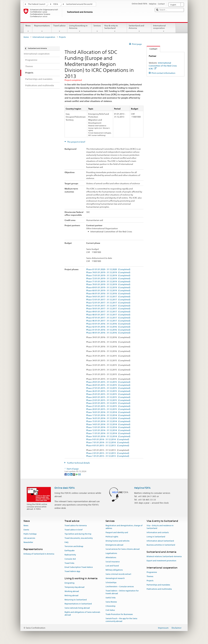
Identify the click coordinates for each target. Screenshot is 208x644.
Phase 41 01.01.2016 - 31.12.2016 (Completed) (108, 330)
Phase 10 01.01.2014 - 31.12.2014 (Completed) (108, 436)
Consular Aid (70, 559)
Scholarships (111, 582)
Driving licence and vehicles (118, 541)
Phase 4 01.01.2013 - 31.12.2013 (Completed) (108, 446)
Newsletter (28, 542)
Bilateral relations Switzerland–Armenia (164, 557)
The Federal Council (37, 4)
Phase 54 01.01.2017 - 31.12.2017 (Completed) (108, 297)
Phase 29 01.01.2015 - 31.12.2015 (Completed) (108, 382)
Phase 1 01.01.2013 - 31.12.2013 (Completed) (108, 456)
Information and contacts (158, 532)
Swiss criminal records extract (118, 574)
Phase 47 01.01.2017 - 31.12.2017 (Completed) (108, 318)
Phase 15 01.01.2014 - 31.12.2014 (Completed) (108, 421)
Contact (152, 49)
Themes (150, 576)
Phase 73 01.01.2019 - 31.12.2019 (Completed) (108, 276)
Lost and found (112, 566)
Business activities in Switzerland (161, 545)
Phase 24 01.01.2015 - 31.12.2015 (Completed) (108, 397)
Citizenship (110, 606)
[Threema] (74, 474)
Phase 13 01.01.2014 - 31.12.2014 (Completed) (108, 427)
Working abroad (72, 591)
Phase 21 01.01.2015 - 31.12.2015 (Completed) (108, 406)
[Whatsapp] (77, 474)
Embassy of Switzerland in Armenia (39, 554)
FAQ (66, 542)
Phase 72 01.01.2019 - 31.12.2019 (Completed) (108, 279)
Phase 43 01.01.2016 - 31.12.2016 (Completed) (108, 324)
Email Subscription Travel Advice (79, 567)
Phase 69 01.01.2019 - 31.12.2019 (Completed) (108, 288)
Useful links (111, 598)
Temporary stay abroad (74, 587)
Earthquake (70, 551)
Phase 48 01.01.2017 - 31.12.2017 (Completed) (108, 315)
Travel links (69, 563)
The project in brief (76, 142)
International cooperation (164, 28)
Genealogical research (115, 578)
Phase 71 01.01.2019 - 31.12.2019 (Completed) (108, 282)
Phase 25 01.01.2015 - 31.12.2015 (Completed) (108, 394)
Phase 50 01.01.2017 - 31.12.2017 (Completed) (108, 309)
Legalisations (111, 553)
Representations (42, 28)
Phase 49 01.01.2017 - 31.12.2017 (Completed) (108, 312)
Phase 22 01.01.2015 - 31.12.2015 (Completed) (108, 403)
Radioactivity (70, 555)
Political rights (112, 537)
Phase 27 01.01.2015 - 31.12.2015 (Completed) (108, 388)
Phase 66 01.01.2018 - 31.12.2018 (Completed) (108, 294)
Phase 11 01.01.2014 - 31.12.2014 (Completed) (108, 433)
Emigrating (69, 583)
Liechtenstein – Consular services (120, 587)
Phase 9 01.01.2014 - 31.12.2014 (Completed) (108, 439)
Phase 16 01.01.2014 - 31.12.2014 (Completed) (108, 418)
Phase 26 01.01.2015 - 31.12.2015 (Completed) (108, 391)
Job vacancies (29, 538)
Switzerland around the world (79, 4)
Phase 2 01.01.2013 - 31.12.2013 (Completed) (108, 453)
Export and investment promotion (161, 561)
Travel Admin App (72, 571)
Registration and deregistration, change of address (124, 527)
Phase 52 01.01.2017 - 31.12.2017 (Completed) (108, 303)
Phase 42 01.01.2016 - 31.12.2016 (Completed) (108, 327)
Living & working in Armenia (80, 28)
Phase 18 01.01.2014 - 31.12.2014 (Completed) (108, 412)
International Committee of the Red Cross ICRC (163, 66)
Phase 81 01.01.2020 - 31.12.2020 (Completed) (108, 269)
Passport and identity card (117, 532)
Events (26, 530)
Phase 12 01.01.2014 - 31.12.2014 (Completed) (108, 430)
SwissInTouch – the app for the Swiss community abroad (121, 620)
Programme (152, 572)
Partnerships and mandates (158, 585)
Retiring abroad (71, 595)
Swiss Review (111, 602)
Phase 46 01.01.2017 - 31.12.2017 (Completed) (108, 321)
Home (26, 37)
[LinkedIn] (71, 474)
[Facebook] (66, 474)
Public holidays (30, 534)
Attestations (111, 557)
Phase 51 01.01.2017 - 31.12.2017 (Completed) (108, 306)
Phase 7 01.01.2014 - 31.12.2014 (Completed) (108, 443)
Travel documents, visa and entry (79, 538)
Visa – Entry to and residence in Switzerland (160, 527)
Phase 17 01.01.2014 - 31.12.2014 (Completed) (108, 415)
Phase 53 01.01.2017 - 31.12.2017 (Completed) (108, 300)
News (28, 28)
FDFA (56, 4)
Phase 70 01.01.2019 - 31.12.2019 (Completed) (108, 284)
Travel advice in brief (74, 530)
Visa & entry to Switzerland (115, 28)
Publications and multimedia (159, 589)
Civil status (110, 610)
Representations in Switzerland (78, 604)
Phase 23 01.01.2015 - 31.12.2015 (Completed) (108, 400)
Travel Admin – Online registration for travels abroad (122, 592)
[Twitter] (69, 474)
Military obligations (114, 570)
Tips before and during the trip (78, 534)
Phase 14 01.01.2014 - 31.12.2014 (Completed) (108, 424)
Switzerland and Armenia (139, 28)
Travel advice (59, 28)
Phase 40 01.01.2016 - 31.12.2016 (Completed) (108, 333)
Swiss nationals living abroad (77, 608)
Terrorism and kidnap (74, 546)
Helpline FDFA (142, 488)
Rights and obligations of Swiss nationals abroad (82, 613)
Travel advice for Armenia (76, 526)
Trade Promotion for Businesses (119, 614)
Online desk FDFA (65, 488)
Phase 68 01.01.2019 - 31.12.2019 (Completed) (108, 291)
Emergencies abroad (114, 545)
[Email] (79, 474)
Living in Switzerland (156, 537)
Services (97, 28)
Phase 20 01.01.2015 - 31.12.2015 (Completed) (108, 409)
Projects (150, 581)
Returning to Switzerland (76, 600)
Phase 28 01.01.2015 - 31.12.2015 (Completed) (108, 385)
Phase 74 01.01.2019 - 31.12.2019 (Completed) (108, 272)
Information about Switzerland (160, 541)
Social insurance (113, 562)
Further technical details (78, 463)
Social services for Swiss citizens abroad (123, 549)
